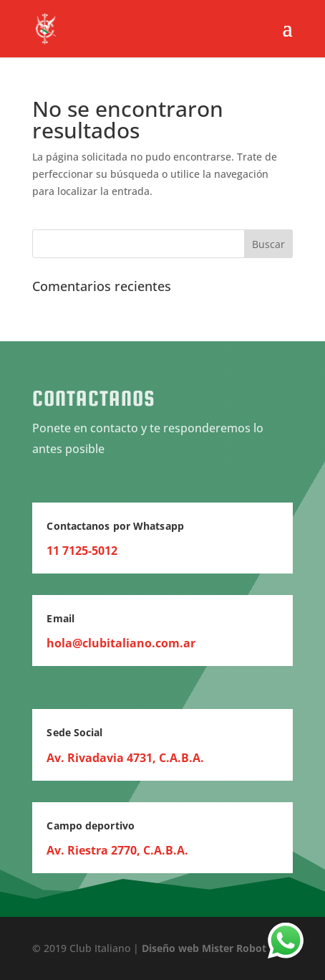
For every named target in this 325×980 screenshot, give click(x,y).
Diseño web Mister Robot (204, 948)
